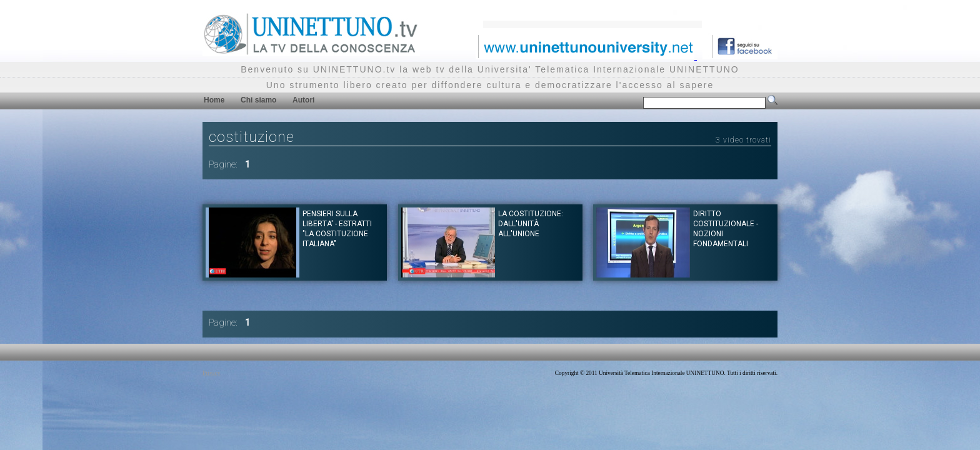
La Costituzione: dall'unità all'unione (531, 224)
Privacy (212, 373)
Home (214, 100)
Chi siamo (258, 100)
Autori (303, 100)
